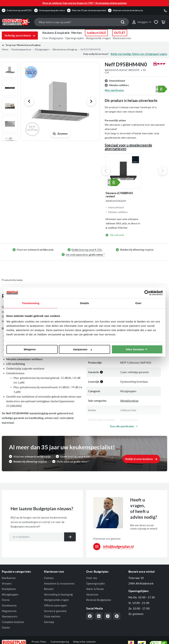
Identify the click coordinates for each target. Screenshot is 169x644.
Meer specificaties (114, 90)
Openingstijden (75, 38)
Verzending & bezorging (58, 594)
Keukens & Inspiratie (56, 33)
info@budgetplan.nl (118, 546)
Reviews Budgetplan (99, 600)
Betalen (49, 589)
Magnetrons (9, 611)
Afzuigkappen (10, 594)
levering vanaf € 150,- (87, 250)
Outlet (6, 628)
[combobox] (82, 22)
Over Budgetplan (53, 38)
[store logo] (16, 22)
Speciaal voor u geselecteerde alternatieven (128, 147)
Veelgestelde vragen (98, 38)
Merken (77, 33)
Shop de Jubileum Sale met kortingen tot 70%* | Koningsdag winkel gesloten (85, 3)
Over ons (92, 578)
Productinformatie (12, 280)
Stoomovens (9, 605)
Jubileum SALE (96, 33)
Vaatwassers (10, 616)
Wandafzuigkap (129, 401)
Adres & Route (95, 589)
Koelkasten (9, 578)
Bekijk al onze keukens (139, 459)
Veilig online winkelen (84, 642)
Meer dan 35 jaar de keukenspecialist (89, 10)
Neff (123, 344)
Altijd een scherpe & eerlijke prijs (128, 10)
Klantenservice (122, 38)
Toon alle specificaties (122, 426)
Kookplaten (9, 589)
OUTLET (120, 33)
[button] (141, 22)
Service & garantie (55, 611)
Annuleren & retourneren (59, 584)
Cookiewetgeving (60, 642)
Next (163, 171)
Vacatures (92, 594)
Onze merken (52, 616)
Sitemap (49, 622)
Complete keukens (13, 622)
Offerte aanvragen (55, 605)
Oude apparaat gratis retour (52, 10)
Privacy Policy (39, 642)
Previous (106, 171)
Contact (49, 578)
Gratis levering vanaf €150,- (19, 10)
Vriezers (7, 584)
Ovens (6, 600)
